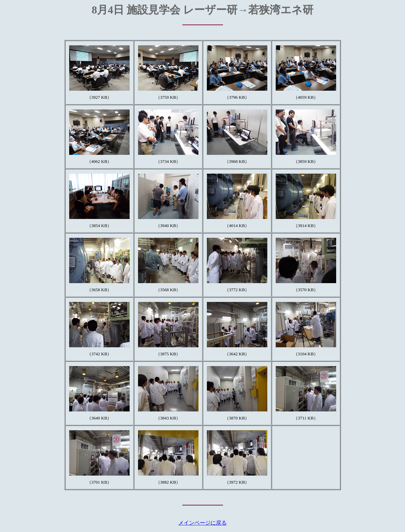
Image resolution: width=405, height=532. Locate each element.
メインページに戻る (203, 523)
